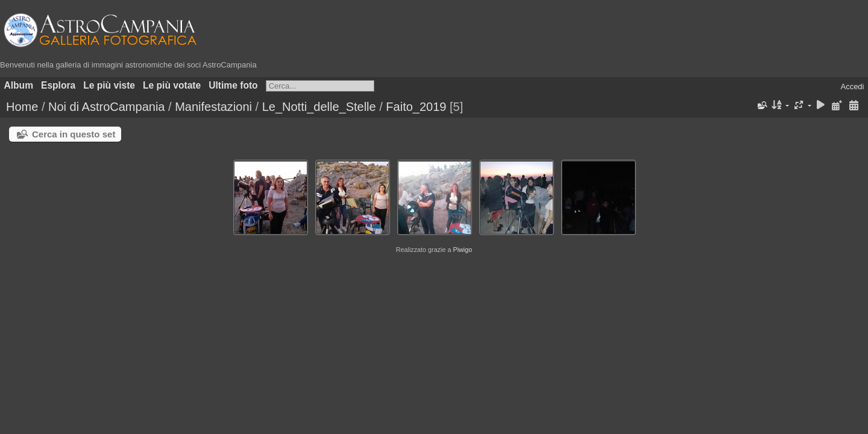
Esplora (58, 85)
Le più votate (172, 85)
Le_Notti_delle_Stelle (319, 107)
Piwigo (462, 250)
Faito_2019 (416, 107)
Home (22, 107)
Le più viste (109, 85)
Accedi (852, 86)
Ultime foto (233, 85)
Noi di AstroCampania (106, 107)
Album (19, 85)
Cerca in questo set (74, 134)
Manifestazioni (213, 107)
